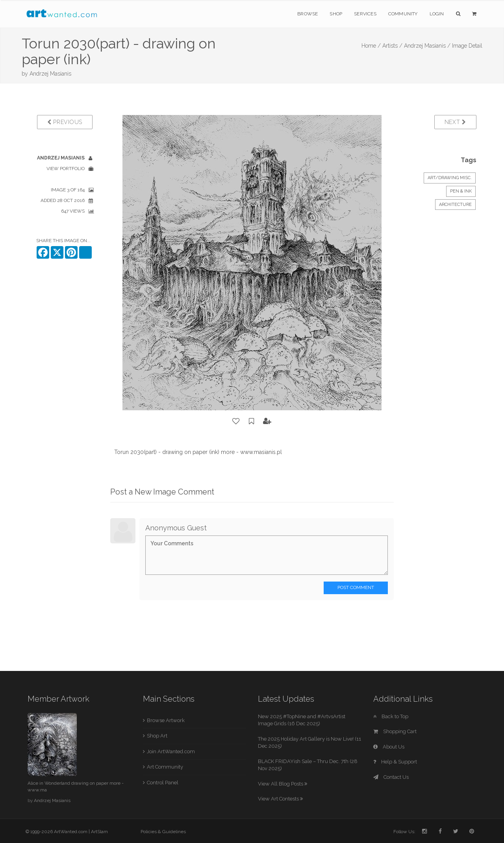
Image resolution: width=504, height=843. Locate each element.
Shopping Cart (395, 731)
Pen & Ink (461, 191)
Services (365, 14)
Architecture (455, 205)
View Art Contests (280, 799)
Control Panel (163, 783)
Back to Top (391, 716)
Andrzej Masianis (50, 74)
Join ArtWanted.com (171, 751)
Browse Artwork (166, 720)
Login (437, 14)
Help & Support (395, 762)
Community (403, 14)
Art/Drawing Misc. (450, 178)
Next (455, 122)
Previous (65, 122)
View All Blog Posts (283, 784)
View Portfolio (66, 169)
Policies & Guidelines (163, 832)
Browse (308, 14)
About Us (389, 747)
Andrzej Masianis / (427, 46)
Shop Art (157, 736)
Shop (336, 14)
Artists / (392, 46)
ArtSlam (99, 832)
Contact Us (391, 777)
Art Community (165, 767)
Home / (371, 46)
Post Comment (356, 587)
